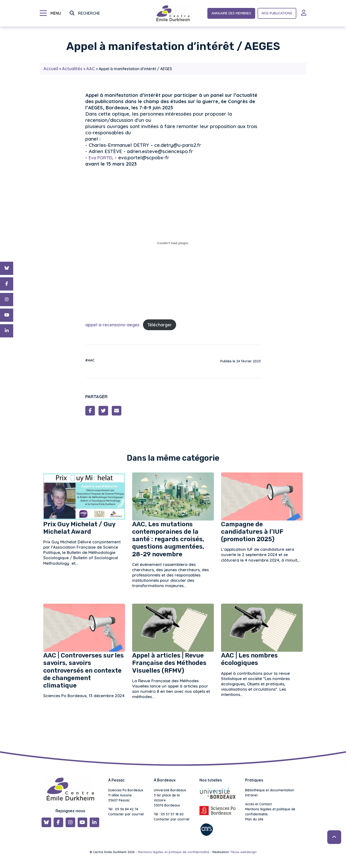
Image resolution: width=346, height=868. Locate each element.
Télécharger (160, 325)
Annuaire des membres (231, 13)
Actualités (72, 69)
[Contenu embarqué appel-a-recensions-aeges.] (173, 243)
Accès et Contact (258, 804)
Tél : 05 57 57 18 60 (169, 814)
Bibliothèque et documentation (270, 790)
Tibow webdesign (243, 852)
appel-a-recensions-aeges (112, 325)
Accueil (51, 69)
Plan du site (254, 819)
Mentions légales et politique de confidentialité (270, 812)
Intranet (251, 795)
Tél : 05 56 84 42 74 (123, 809)
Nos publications (277, 13)
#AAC (90, 360)
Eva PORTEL (101, 158)
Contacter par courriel (126, 814)
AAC (91, 69)
